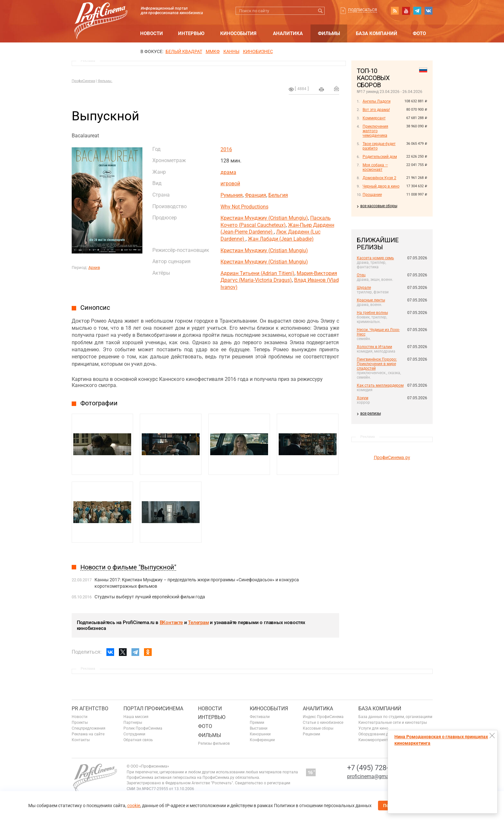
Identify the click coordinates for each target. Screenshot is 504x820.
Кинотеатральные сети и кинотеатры (393, 723)
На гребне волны (372, 313)
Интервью (191, 33)
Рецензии (311, 734)
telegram (417, 11)
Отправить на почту (337, 88)
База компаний (377, 33)
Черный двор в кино (381, 186)
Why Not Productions (244, 207)
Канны (231, 51)
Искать (321, 11)
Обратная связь (138, 740)
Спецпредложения (89, 728)
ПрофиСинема (83, 81)
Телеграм (198, 622)
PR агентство (90, 709)
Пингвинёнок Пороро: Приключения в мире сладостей (377, 364)
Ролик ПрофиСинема (143, 728)
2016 (226, 149)
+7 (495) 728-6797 (375, 768)
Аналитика (288, 33)
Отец (361, 275)
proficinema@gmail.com (375, 776)
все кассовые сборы (379, 206)
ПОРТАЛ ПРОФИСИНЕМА (153, 709)
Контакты (81, 740)
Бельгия (278, 195)
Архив (94, 267)
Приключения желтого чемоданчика (375, 131)
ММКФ (213, 51)
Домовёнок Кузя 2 (379, 178)
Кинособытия (238, 33)
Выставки (259, 728)
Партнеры (133, 723)
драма (228, 172)
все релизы (371, 413)
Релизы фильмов (214, 743)
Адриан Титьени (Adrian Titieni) (257, 273)
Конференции (262, 740)
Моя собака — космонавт (375, 167)
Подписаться (363, 10)
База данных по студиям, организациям (395, 717)
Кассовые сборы (318, 728)
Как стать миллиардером (380, 385)
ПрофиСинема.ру (392, 457)
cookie (134, 806)
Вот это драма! (376, 110)
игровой (230, 184)
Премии (257, 723)
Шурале (364, 288)
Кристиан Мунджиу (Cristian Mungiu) (264, 218)
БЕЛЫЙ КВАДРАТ (184, 51)
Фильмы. (105, 81)
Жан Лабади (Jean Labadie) (281, 239)
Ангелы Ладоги (377, 101)
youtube (406, 11)
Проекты (80, 723)
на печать (321, 89)
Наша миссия (136, 717)
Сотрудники (134, 734)
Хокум (363, 398)
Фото (419, 33)
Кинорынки (260, 734)
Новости (152, 33)
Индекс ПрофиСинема (323, 717)
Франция (256, 195)
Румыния (232, 195)
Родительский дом (380, 157)
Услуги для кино (373, 728)
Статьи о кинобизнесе (323, 723)
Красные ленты (371, 300)
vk (428, 11)
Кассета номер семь (375, 258)
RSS (395, 11)
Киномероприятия (375, 740)
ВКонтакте (171, 622)
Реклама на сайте (88, 734)
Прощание (372, 195)
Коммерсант (374, 118)
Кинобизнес (258, 51)
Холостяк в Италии (374, 347)
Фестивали (260, 717)
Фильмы (329, 33)
